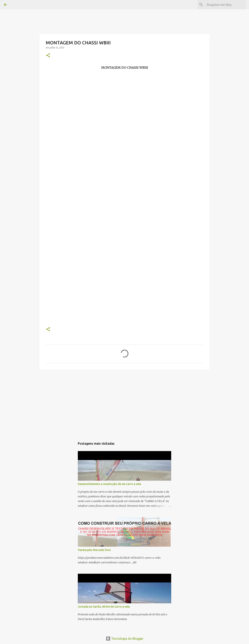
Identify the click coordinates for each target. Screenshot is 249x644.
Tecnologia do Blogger (125, 639)
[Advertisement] (124, 402)
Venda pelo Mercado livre (94, 550)
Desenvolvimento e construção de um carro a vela (109, 484)
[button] (48, 56)
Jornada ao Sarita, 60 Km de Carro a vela (104, 607)
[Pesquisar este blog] (225, 5)
